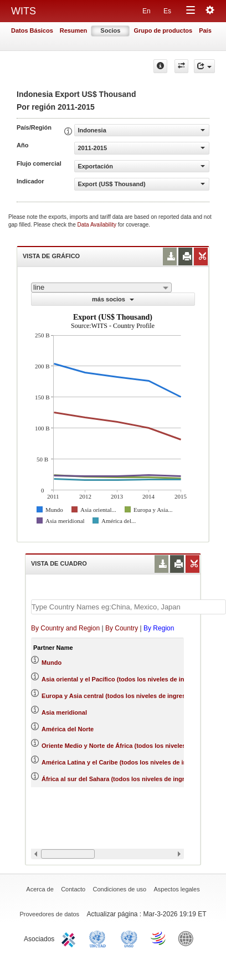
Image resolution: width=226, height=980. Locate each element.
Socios (110, 30)
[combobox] (101, 288)
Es (167, 11)
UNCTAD (100, 938)
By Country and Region (65, 628)
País (205, 30)
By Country (122, 628)
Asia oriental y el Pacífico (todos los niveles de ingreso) (122, 679)
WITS (24, 11)
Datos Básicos (32, 30)
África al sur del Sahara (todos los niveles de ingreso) (119, 779)
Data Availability (98, 225)
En (147, 11)
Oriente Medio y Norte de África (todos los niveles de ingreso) (131, 746)
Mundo (52, 663)
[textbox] (129, 607)
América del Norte (68, 729)
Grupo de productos (163, 30)
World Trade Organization (159, 938)
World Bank (188, 938)
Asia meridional (64, 712)
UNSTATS (129, 938)
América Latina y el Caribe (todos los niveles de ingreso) (124, 762)
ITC (70, 938)
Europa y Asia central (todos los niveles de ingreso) (116, 696)
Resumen (74, 30)
